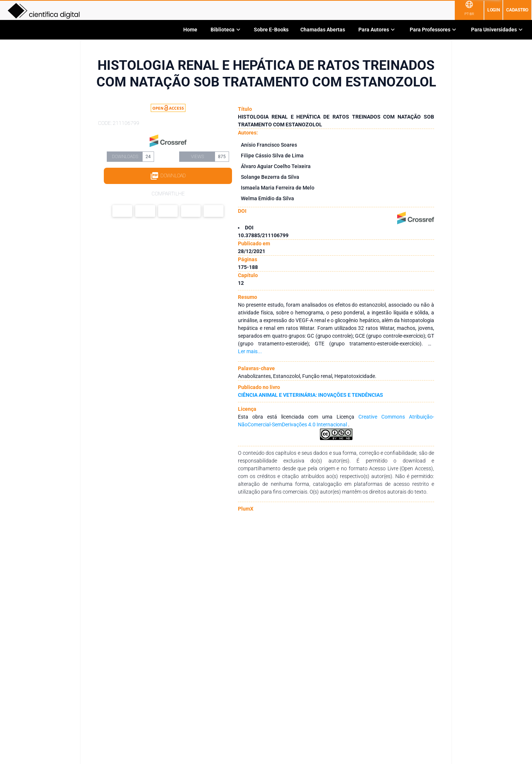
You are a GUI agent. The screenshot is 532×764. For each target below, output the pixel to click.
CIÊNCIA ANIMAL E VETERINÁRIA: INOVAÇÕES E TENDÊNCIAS (311, 395)
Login (494, 10)
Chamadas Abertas (323, 30)
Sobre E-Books (271, 30)
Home (190, 30)
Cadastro (517, 10)
